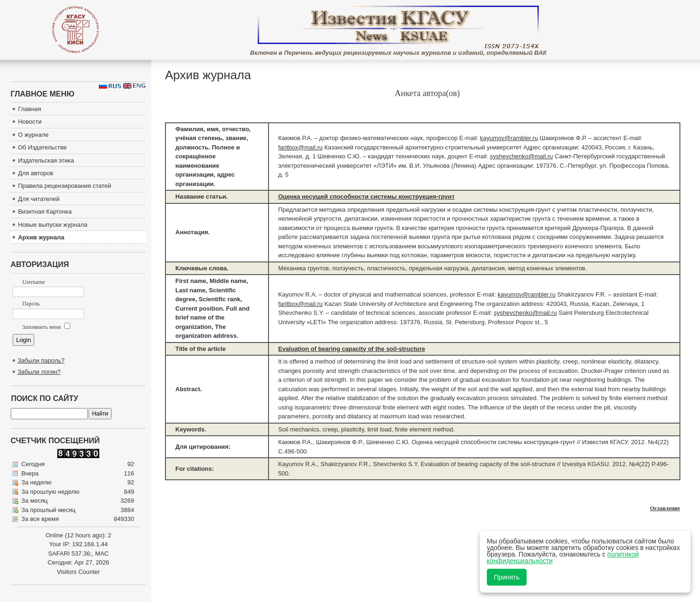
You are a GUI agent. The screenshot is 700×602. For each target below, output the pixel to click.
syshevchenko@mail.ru (521, 156)
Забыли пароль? (41, 360)
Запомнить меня (46, 327)
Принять (507, 577)
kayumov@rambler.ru (509, 138)
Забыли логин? (39, 372)
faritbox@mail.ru (301, 147)
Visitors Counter (78, 572)
